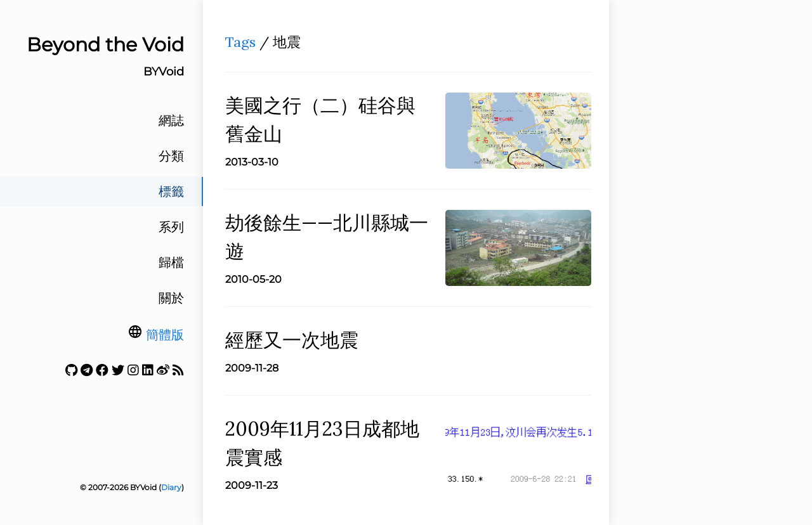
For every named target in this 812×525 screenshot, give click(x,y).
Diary (171, 487)
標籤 (171, 191)
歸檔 (171, 262)
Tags (240, 42)
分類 (171, 156)
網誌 (171, 120)
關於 (171, 298)
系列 (171, 227)
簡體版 (165, 335)
